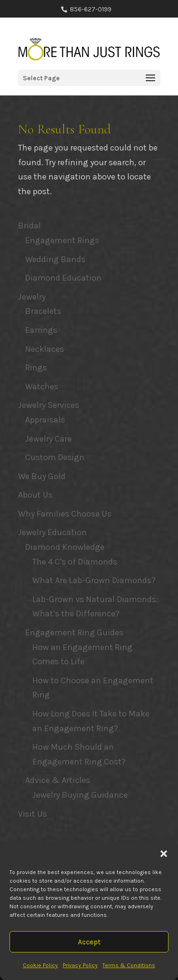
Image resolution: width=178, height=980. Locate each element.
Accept (89, 942)
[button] (164, 854)
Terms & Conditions (129, 965)
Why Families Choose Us (65, 514)
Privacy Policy (80, 965)
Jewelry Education (52, 532)
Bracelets (43, 311)
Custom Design (55, 457)
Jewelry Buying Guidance (80, 795)
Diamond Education (63, 278)
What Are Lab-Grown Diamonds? (94, 580)
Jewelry (32, 297)
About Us (35, 495)
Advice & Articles (58, 780)
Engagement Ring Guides (74, 632)
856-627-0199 (90, 9)
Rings (36, 367)
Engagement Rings (62, 240)
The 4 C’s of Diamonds (75, 562)
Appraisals (45, 420)
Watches (42, 386)
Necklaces (45, 349)
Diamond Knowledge (65, 547)
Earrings (41, 330)
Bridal (29, 226)
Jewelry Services (49, 405)
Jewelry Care (48, 439)
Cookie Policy (40, 965)
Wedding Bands (55, 259)
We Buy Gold (42, 476)
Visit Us (33, 814)
